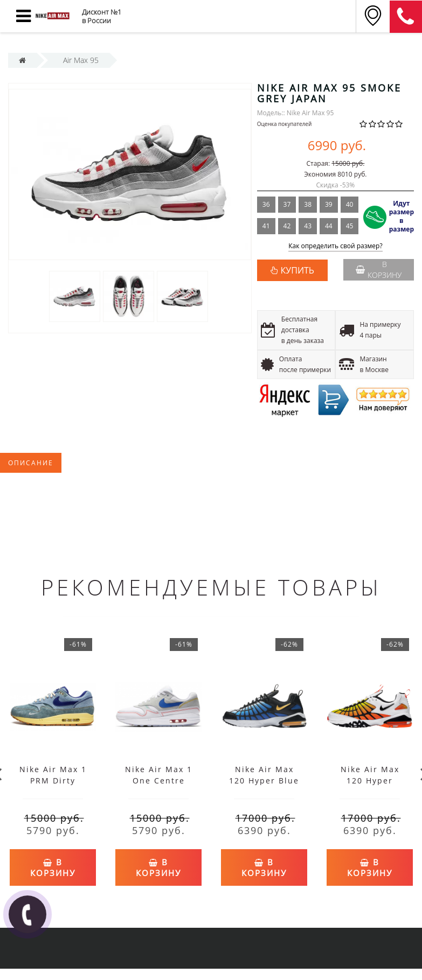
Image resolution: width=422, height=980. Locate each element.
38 (308, 204)
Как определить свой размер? (335, 246)
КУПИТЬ (298, 270)
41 (266, 226)
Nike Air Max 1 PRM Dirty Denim (53, 780)
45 (350, 226)
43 (308, 226)
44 (329, 226)
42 (287, 226)
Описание (31, 463)
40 (350, 204)
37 (287, 204)
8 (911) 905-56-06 (406, 17)
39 (329, 204)
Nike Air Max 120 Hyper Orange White (370, 780)
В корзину (379, 269)
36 (266, 204)
